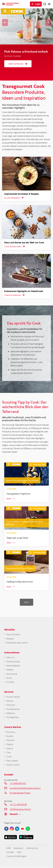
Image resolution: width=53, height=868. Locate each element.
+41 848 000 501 (18, 784)
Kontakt (10, 682)
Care (9, 753)
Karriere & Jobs (13, 662)
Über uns (10, 658)
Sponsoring (12, 674)
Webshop (11, 713)
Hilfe (19, 852)
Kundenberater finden (20, 793)
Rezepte (10, 639)
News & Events (13, 635)
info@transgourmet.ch (20, 809)
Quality (10, 736)
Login (38, 4)
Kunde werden (13, 697)
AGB (8, 848)
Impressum (18, 848)
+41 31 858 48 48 (18, 805)
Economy (11, 732)
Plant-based (12, 761)
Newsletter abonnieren (17, 643)
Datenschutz (32, 848)
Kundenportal (13, 709)
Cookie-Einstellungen (16, 857)
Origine (10, 744)
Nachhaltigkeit (13, 666)
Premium (11, 740)
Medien (10, 670)
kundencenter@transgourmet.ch (25, 788)
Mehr (9, 499)
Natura (10, 749)
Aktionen (11, 705)
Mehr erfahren (18, 64)
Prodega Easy (13, 717)
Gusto (9, 678)
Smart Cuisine (13, 765)
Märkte (10, 701)
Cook (9, 757)
